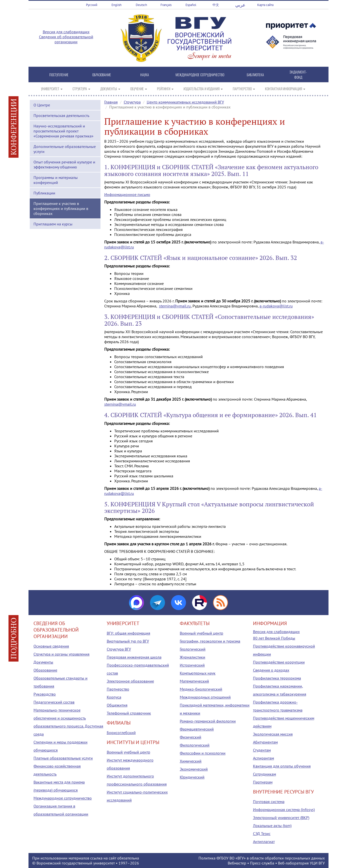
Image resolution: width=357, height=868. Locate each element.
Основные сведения (51, 646)
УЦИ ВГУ (317, 863)
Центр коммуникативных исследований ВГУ (185, 102)
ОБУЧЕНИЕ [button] (139, 89)
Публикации (44, 193)
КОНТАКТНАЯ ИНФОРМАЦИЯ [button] (285, 89)
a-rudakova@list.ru (276, 306)
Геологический (193, 649)
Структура (132, 102)
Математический (194, 681)
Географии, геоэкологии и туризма (210, 641)
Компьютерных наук (198, 673)
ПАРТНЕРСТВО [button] (244, 89)
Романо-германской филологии (208, 721)
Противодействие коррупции (279, 662)
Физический (190, 737)
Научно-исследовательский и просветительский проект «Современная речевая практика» (63, 131)
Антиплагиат (264, 842)
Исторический (192, 665)
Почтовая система (269, 802)
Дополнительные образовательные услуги (65, 149)
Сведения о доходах (271, 670)
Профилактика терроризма (277, 678)
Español (191, 5)
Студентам (262, 750)
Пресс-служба (262, 863)
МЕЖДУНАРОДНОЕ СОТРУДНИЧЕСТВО (200, 75)
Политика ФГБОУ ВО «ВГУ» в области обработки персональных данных (262, 858)
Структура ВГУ (119, 649)
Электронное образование (130, 681)
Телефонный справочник (129, 713)
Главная (111, 102)
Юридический (192, 777)
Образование (45, 670)
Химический (191, 761)
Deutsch (141, 5)
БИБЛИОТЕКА (255, 75)
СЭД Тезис (262, 834)
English (116, 5)
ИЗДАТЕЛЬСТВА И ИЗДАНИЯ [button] (203, 89)
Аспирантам (263, 758)
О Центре (42, 105)
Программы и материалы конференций (56, 180)
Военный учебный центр (128, 752)
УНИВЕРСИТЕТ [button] (52, 89)
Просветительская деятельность (61, 115)
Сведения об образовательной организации (66, 39)
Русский (92, 5)
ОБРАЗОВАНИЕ (102, 75)
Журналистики (192, 657)
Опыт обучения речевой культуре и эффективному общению (64, 164)
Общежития (117, 705)
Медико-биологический (201, 689)
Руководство (45, 694)
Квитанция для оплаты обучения (282, 766)
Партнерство (118, 689)
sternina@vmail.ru (175, 306)
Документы (43, 662)
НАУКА (145, 75)
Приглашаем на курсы (53, 224)
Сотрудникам (264, 774)
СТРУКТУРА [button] (81, 89)
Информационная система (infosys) (284, 810)
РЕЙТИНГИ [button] (165, 89)
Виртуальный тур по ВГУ (128, 641)
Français (166, 5)
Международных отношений (205, 697)
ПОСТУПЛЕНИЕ (59, 75)
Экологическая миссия (273, 734)
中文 (216, 5)
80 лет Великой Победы (274, 638)
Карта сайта (265, 5)
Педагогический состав (54, 702)
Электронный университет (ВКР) (281, 818)
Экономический (194, 769)
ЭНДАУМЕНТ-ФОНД (298, 74)
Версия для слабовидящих (66, 32)
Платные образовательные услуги (63, 758)
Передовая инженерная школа (134, 657)
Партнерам (263, 782)
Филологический (195, 745)
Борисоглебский (121, 733)
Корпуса (114, 697)
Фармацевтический (197, 729)
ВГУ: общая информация (128, 633)
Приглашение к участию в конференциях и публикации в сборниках (61, 208)
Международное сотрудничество (63, 798)
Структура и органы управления (61, 654)
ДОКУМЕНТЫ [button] (110, 89)
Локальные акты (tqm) (272, 826)
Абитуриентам (265, 742)
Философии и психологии (203, 753)
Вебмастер (237, 863)
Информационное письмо (127, 194)
